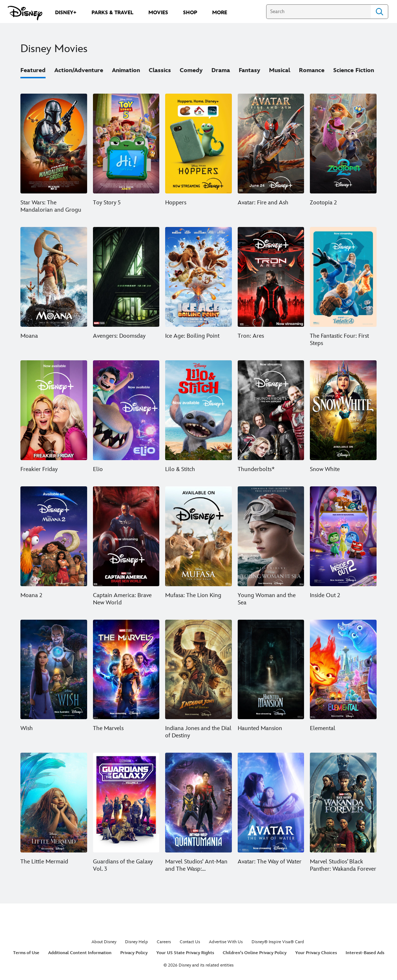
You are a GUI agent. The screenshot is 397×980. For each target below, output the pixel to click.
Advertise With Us (226, 942)
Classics (160, 70)
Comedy (191, 70)
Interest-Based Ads (365, 953)
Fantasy (250, 70)
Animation (126, 70)
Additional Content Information (80, 953)
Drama (221, 70)
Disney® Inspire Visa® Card (278, 942)
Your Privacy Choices (316, 953)
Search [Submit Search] (380, 12)
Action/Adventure (79, 70)
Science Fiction (354, 70)
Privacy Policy (134, 953)
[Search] (318, 12)
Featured (33, 70)
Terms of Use (26, 953)
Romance (312, 70)
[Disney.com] (25, 13)
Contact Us (190, 942)
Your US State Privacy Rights (185, 953)
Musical (280, 70)
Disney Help (137, 942)
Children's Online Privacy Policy (255, 953)
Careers (164, 942)
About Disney (104, 942)
